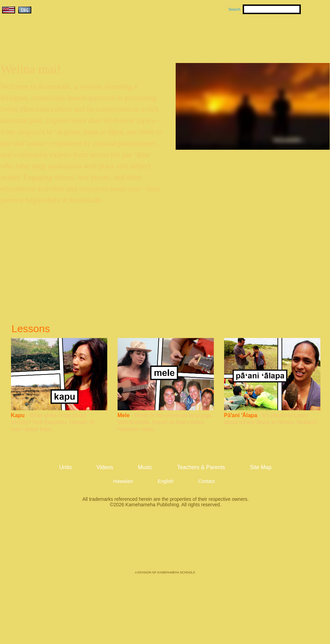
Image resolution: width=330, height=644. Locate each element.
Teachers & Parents (288, 35)
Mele (124, 415)
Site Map (261, 467)
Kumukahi (60, 44)
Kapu (18, 415)
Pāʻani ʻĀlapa (241, 415)
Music (198, 35)
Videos (230, 35)
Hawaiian (123, 481)
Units (155, 35)
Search (235, 9)
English (166, 481)
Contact (207, 481)
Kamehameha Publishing (165, 544)
